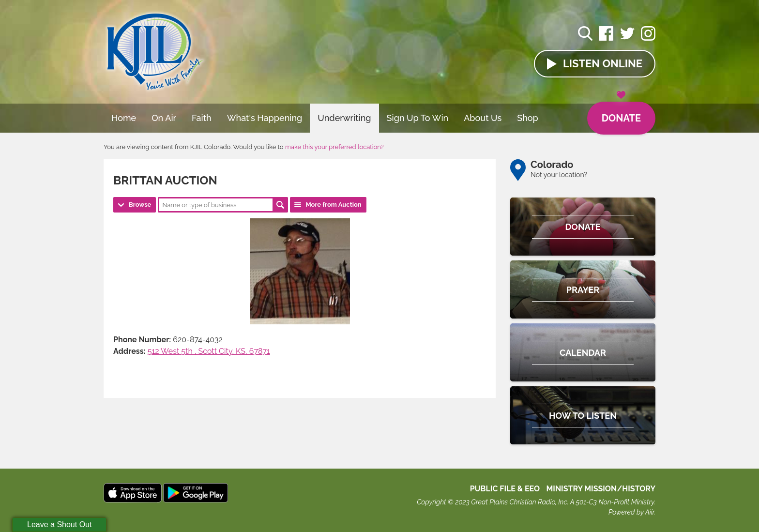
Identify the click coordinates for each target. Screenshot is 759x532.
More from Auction (333, 205)
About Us (483, 118)
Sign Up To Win (418, 118)
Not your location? (559, 175)
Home (124, 118)
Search (280, 205)
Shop (528, 118)
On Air (164, 118)
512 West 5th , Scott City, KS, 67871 (209, 351)
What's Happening (265, 118)
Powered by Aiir (631, 512)
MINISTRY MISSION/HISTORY (601, 489)
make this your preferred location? (334, 147)
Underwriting (344, 118)
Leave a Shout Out (59, 524)
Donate (621, 113)
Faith (202, 118)
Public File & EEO (505, 489)
